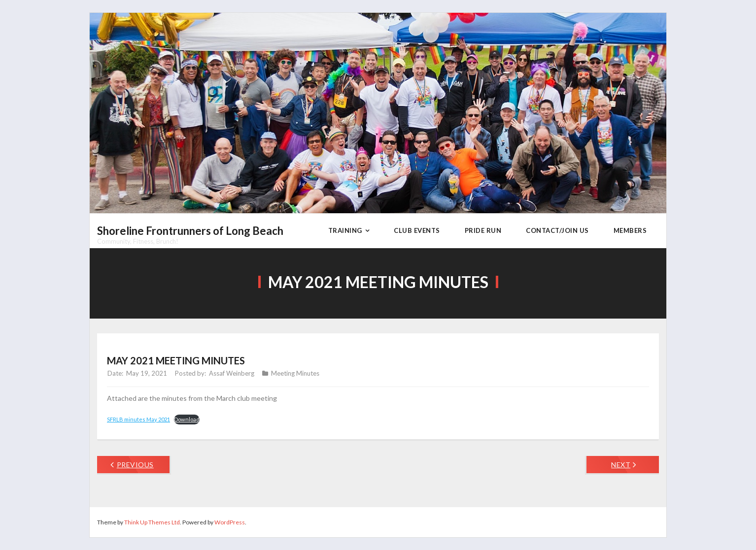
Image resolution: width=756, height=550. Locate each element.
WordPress (230, 522)
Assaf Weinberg (232, 373)
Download (187, 419)
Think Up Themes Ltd (152, 522)
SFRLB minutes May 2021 (138, 419)
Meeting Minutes (295, 373)
